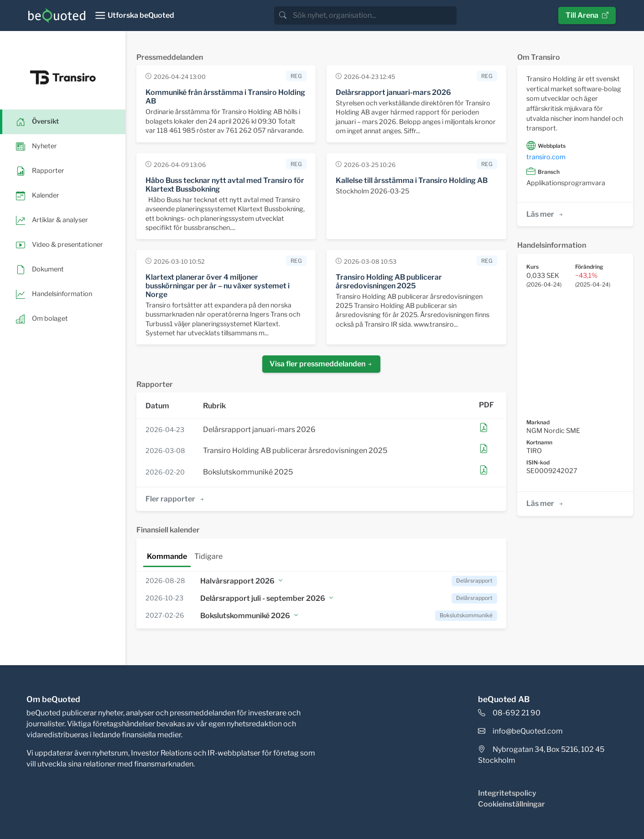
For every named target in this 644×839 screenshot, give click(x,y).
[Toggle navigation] (134, 16)
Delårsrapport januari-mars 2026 (393, 92)
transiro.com (546, 157)
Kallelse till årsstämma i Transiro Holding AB (412, 180)
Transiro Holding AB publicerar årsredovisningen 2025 (389, 281)
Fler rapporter (175, 499)
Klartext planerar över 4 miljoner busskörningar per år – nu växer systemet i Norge (218, 286)
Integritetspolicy (507, 793)
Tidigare (208, 556)
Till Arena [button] (587, 15)
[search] (374, 16)
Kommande (167, 556)
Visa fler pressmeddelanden (321, 364)
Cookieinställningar (512, 804)
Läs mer (545, 214)
